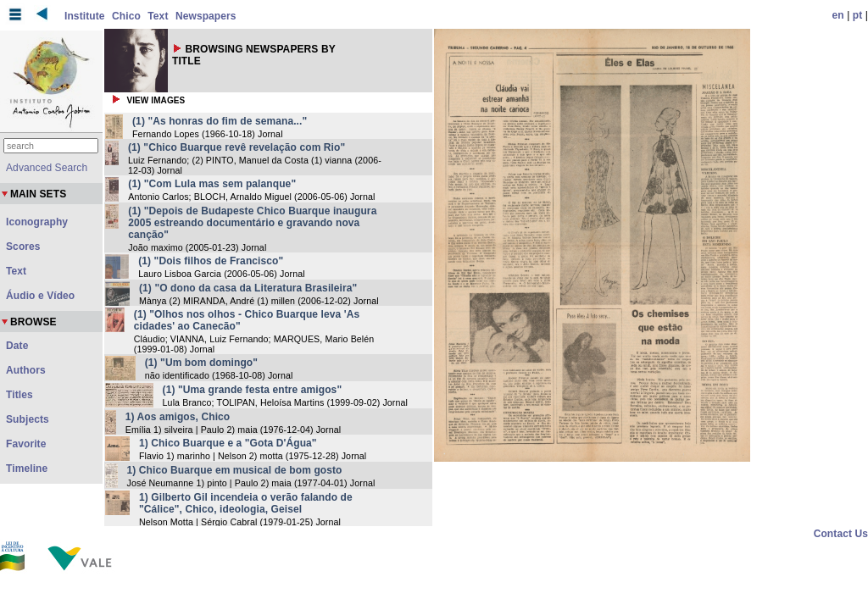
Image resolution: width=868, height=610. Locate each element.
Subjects (28, 419)
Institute (85, 16)
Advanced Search (47, 168)
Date (17, 346)
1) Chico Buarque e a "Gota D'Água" (228, 443)
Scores (23, 247)
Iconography (37, 222)
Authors (26, 370)
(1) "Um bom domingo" (201, 363)
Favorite (26, 444)
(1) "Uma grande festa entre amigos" (253, 390)
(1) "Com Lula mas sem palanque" (212, 184)
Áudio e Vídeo (40, 296)
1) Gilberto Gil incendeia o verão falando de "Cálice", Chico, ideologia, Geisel (246, 503)
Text (158, 16)
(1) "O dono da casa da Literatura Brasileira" (248, 288)
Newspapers (206, 16)
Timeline (27, 469)
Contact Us (841, 534)
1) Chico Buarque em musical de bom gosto (235, 470)
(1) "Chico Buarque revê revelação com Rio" (236, 147)
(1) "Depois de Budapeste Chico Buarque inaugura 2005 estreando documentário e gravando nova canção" (252, 223)
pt (858, 15)
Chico (126, 16)
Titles (19, 395)
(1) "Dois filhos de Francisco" (211, 261)
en (838, 15)
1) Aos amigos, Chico (178, 417)
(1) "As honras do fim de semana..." (220, 121)
